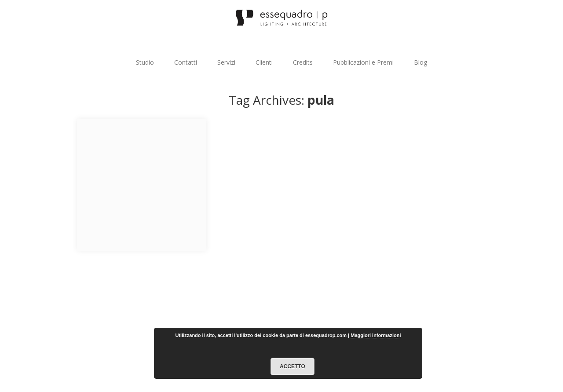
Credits (303, 62)
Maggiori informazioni (376, 335)
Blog (420, 62)
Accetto (292, 366)
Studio (145, 62)
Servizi (226, 62)
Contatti (186, 62)
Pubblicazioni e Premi (363, 62)
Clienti (264, 62)
